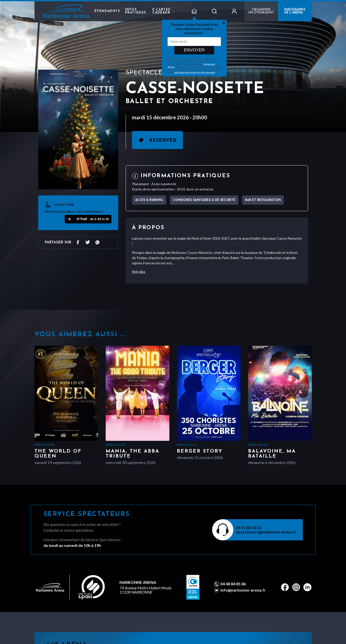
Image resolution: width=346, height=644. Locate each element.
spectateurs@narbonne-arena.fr (266, 532)
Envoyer (194, 50)
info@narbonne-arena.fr (243, 590)
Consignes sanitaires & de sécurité (204, 200)
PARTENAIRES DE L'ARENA (295, 11)
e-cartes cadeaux (161, 11)
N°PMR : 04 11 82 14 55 (93, 219)
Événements (107, 11)
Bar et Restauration (263, 200)
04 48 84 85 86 (233, 584)
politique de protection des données (195, 73)
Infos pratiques (136, 11)
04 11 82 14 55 (249, 528)
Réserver (163, 141)
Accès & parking (149, 200)
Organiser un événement (261, 11)
